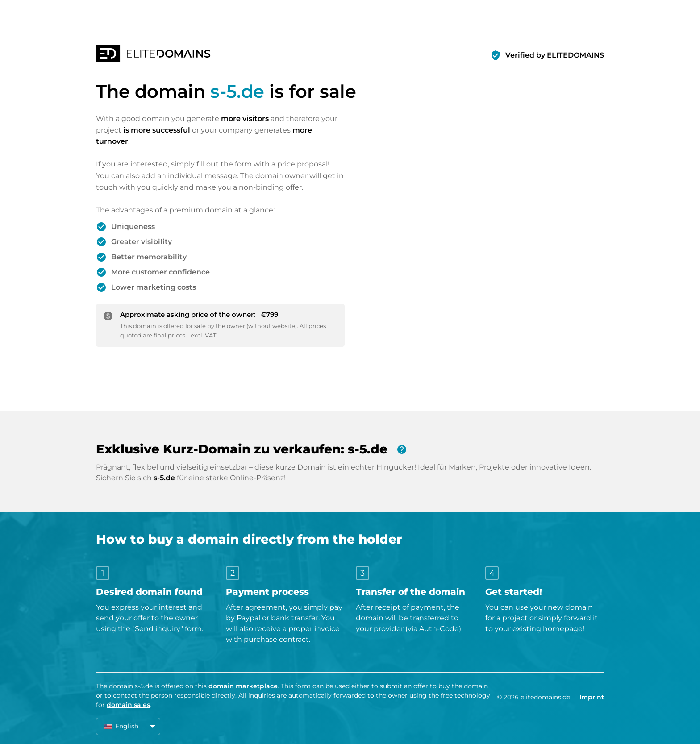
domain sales (128, 705)
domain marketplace (243, 686)
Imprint (592, 697)
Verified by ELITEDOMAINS (555, 55)
